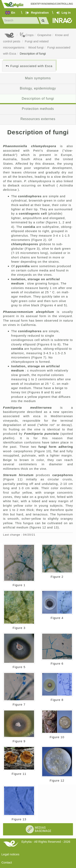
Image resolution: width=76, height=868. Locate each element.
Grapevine (44, 35)
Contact (7, 862)
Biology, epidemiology (38, 88)
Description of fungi (33, 53)
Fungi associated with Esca (31, 66)
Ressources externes (38, 119)
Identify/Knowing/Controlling (52, 4)
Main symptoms (38, 78)
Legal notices (10, 854)
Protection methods (38, 109)
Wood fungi (36, 47)
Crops (27, 35)
